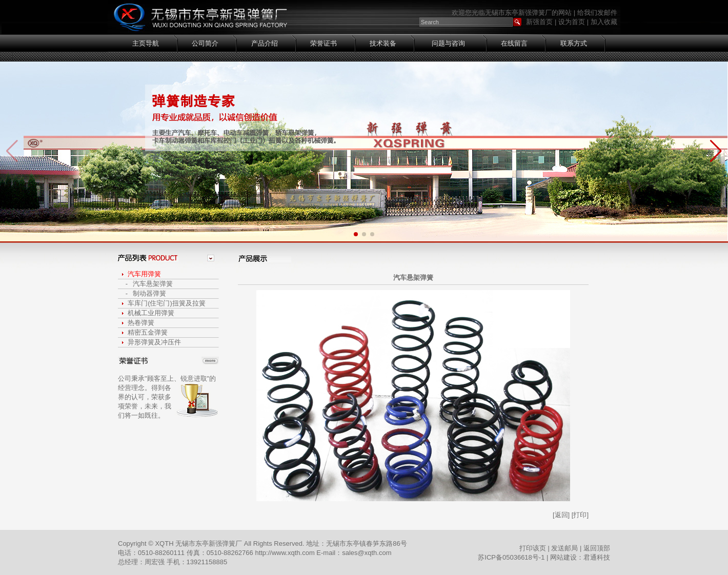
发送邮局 (564, 548)
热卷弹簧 (141, 323)
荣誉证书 (323, 43)
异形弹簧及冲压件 (154, 342)
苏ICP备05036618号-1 (511, 557)
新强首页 (539, 22)
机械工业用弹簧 (151, 313)
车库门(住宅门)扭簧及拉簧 (167, 303)
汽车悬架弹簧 (153, 284)
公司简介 (205, 43)
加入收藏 (604, 22)
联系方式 (574, 43)
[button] (716, 151)
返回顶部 (597, 548)
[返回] (561, 515)
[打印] (580, 515)
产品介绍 (265, 43)
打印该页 (533, 548)
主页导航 (146, 43)
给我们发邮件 (597, 13)
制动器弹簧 (149, 293)
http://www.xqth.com (286, 553)
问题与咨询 (448, 43)
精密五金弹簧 (148, 332)
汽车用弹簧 (144, 274)
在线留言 (514, 43)
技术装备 (383, 43)
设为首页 (572, 22)
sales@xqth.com (367, 553)
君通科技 (597, 557)
